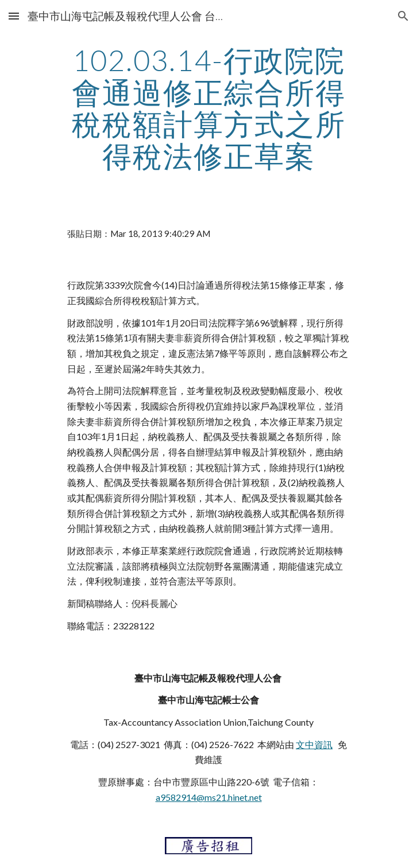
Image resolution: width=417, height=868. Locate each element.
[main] (208, 108)
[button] (14, 16)
